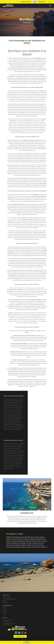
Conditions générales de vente (9, 605)
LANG (49, 2)
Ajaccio (4, 613)
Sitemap (5, 606)
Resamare (5, 608)
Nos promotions (45, 633)
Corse (4, 620)
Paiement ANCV (39, 2)
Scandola (5, 617)
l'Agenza (50, 641)
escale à (36, 58)
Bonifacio (33, 403)
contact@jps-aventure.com (9, 630)
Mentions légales (7, 603)
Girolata (4, 618)
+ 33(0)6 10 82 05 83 (25, 2)
